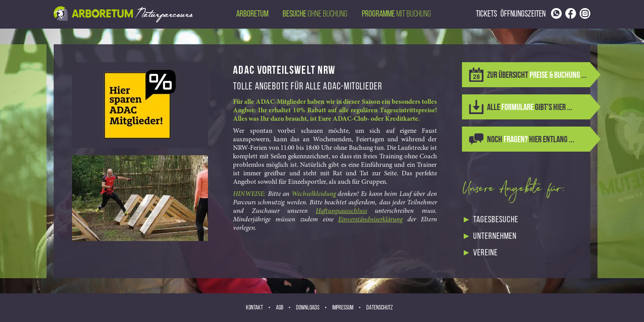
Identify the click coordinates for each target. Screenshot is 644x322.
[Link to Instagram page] (585, 13)
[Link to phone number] (556, 13)
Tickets (486, 14)
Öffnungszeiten (523, 14)
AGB (280, 308)
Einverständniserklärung (370, 220)
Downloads (308, 308)
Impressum (343, 308)
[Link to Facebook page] (571, 13)
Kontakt (254, 308)
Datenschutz (379, 308)
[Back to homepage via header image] (123, 14)
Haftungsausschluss (341, 211)
